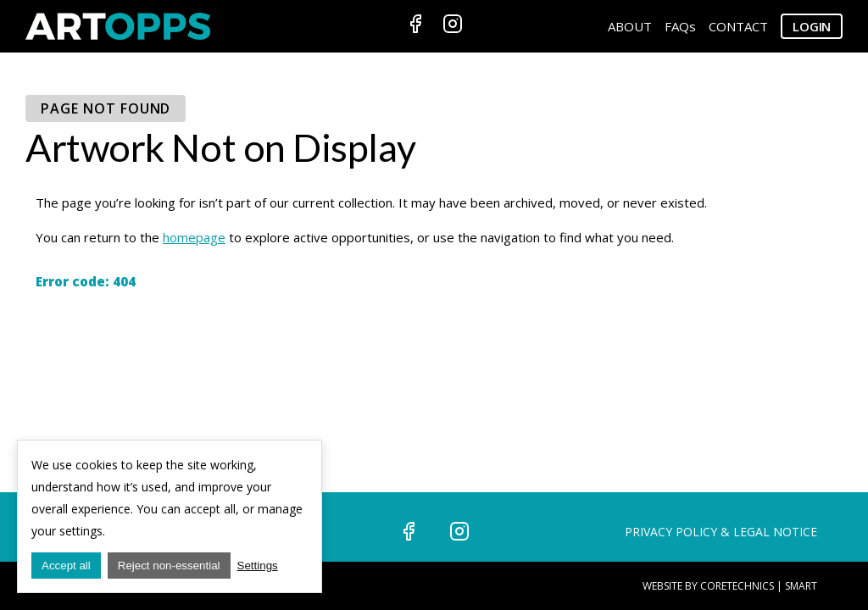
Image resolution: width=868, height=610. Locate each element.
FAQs (680, 26)
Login (812, 26)
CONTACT (738, 26)
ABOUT (630, 26)
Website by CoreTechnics (708, 586)
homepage (194, 237)
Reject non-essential (169, 566)
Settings (258, 566)
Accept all (66, 566)
